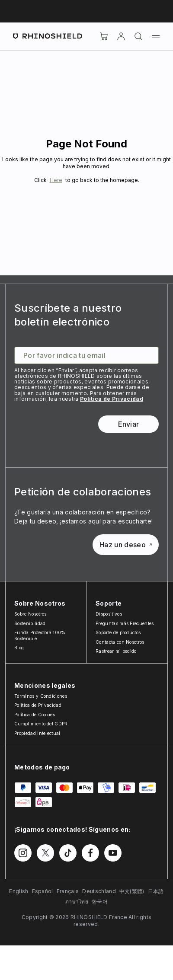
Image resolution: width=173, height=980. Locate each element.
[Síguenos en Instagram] (23, 853)
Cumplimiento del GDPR (41, 724)
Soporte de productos (118, 632)
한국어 (100, 902)
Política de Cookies (35, 715)
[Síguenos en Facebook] (90, 853)
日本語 (156, 891)
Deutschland (99, 891)
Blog (19, 648)
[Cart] (104, 36)
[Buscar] (138, 36)
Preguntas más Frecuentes (125, 623)
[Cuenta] (121, 36)
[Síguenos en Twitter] (45, 853)
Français (68, 891)
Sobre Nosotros (30, 614)
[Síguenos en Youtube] (113, 853)
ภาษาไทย (77, 902)
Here (56, 180)
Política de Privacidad (112, 399)
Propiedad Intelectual (37, 733)
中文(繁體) (132, 891)
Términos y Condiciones (41, 696)
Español (43, 891)
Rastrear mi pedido (116, 651)
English (19, 891)
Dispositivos (109, 614)
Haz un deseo (126, 545)
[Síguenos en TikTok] (68, 853)
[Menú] (156, 36)
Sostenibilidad (30, 623)
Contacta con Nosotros (120, 642)
